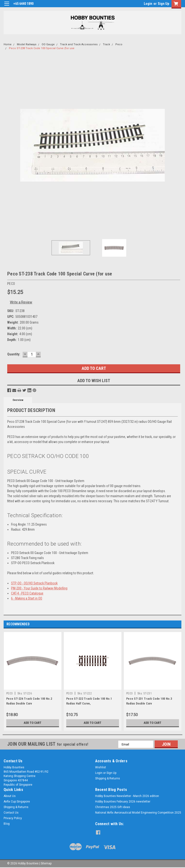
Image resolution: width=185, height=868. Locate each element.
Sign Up (163, 4)
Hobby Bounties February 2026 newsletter (123, 802)
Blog (7, 824)
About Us (10, 796)
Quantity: (14, 354)
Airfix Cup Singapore (17, 802)
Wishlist (101, 767)
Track (106, 44)
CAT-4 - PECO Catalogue (27, 593)
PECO (10, 693)
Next (178, 624)
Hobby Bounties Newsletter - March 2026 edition (127, 796)
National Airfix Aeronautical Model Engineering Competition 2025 (138, 813)
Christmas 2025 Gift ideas (113, 807)
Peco (119, 44)
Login (148, 4)
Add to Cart (33, 723)
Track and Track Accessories (79, 44)
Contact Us (11, 813)
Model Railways (27, 44)
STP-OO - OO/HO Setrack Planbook (34, 583)
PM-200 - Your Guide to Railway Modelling (39, 588)
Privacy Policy (13, 818)
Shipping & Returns (108, 778)
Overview (18, 400)
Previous (171, 624)
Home (8, 44)
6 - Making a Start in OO (27, 598)
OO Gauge (48, 44)
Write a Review (21, 302)
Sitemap (46, 863)
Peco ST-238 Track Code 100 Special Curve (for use (42, 48)
